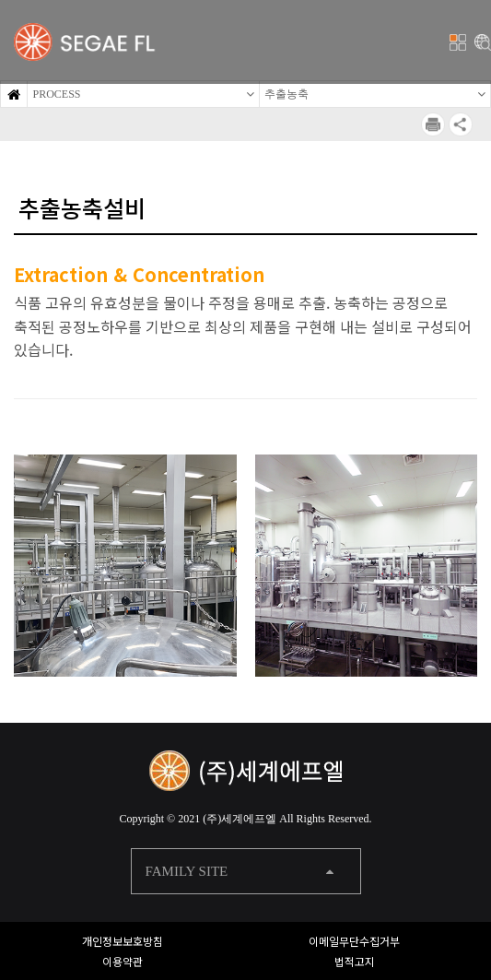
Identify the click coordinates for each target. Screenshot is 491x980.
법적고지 (355, 961)
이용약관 (123, 961)
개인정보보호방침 (123, 941)
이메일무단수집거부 (354, 941)
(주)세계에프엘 (240, 819)
